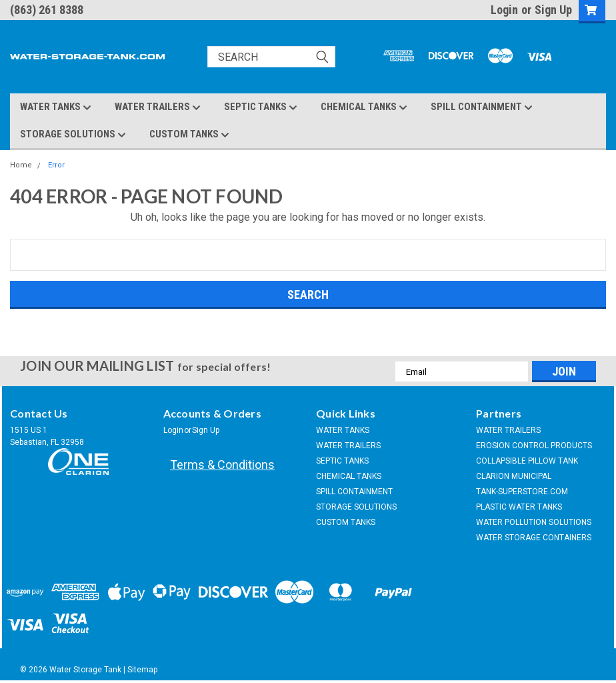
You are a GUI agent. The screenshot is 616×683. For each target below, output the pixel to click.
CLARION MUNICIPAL (514, 476)
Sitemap (142, 670)
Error (56, 165)
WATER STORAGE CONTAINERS (534, 538)
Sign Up (553, 10)
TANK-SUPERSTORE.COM (522, 492)
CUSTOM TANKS (189, 135)
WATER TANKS (56, 107)
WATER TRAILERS (158, 107)
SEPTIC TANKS (261, 107)
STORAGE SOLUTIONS (73, 135)
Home (21, 165)
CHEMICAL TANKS (364, 107)
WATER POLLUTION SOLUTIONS (534, 522)
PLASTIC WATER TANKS (519, 507)
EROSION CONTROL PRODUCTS (534, 446)
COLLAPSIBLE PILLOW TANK (527, 461)
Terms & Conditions (222, 465)
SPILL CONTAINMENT (482, 107)
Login (504, 10)
